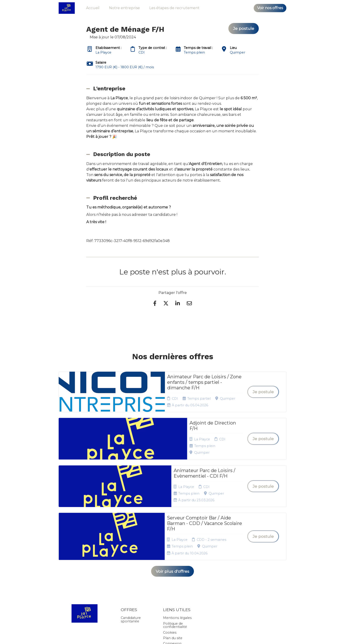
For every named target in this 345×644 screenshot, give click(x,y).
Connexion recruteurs (172, 583)
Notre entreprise (124, 8)
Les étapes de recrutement (174, 8)
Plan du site (173, 576)
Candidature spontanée (131, 557)
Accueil (93, 8)
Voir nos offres (270, 8)
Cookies (170, 570)
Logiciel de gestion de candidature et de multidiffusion (173, 636)
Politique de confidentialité (175, 563)
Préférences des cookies (177, 592)
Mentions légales (177, 556)
